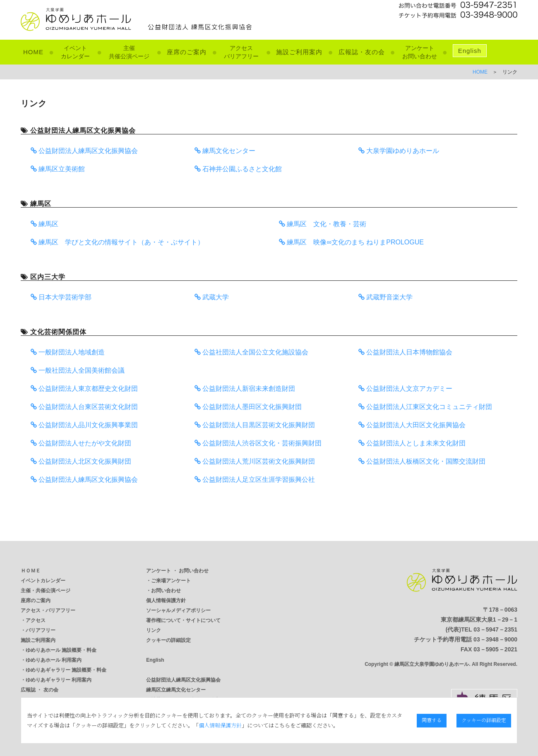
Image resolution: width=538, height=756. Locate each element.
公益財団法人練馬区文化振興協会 (84, 151)
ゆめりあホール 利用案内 (54, 660)
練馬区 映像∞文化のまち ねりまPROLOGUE (351, 242)
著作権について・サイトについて (183, 620)
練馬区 (44, 224)
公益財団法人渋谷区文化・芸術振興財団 (258, 443)
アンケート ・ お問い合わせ (177, 571)
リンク (154, 630)
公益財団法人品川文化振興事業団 (84, 425)
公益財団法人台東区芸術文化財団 (84, 407)
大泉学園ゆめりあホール (399, 151)
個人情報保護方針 (166, 600)
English (470, 51)
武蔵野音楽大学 (385, 297)
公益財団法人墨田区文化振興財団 (248, 407)
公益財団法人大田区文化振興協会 (412, 425)
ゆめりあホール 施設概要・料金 (61, 650)
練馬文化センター (225, 151)
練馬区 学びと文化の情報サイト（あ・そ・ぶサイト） (117, 242)
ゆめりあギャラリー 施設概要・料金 (66, 670)
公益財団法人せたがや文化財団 (81, 443)
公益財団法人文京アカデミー (405, 389)
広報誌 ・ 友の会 (40, 690)
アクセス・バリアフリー (48, 610)
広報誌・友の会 (362, 52)
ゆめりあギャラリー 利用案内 (59, 680)
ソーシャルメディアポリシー (178, 610)
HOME (33, 52)
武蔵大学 (212, 297)
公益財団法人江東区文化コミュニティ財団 (425, 407)
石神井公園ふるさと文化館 (238, 169)
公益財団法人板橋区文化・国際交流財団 (422, 461)
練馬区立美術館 (58, 169)
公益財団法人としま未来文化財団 (412, 443)
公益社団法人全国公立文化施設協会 (251, 352)
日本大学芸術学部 (61, 297)
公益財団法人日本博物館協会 (405, 352)
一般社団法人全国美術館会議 (78, 370)
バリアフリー (41, 630)
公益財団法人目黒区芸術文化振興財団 (255, 425)
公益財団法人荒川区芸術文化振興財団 (255, 461)
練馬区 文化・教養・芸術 (323, 224)
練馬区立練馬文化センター (176, 690)
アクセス (36, 620)
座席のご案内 (187, 52)
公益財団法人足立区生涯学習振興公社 (255, 480)
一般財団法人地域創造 (68, 352)
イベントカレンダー (43, 581)
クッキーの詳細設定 (168, 640)
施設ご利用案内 (299, 52)
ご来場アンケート (171, 581)
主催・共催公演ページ (46, 591)
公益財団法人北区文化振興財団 (81, 461)
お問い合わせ (166, 591)
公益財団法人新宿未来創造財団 (245, 389)
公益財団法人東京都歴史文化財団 (84, 389)
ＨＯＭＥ (31, 571)
